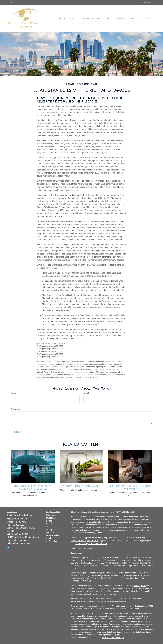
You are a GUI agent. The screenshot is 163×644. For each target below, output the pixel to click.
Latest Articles (53, 535)
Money (49, 529)
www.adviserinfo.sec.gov (113, 638)
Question (15, 409)
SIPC (144, 586)
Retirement (51, 515)
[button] (69, 18)
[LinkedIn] (12, 2)
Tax (48, 527)
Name (14, 393)
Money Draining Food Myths (81, 486)
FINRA (137, 586)
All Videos (51, 538)
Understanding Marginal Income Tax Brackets (130, 487)
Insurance (51, 524)
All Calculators (53, 541)
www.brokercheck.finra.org (105, 594)
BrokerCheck (128, 512)
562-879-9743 (145, 2)
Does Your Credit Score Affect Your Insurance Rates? (33, 487)
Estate (49, 521)
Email (86, 393)
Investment (51, 518)
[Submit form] (17, 432)
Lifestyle (50, 532)
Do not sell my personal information (91, 544)
